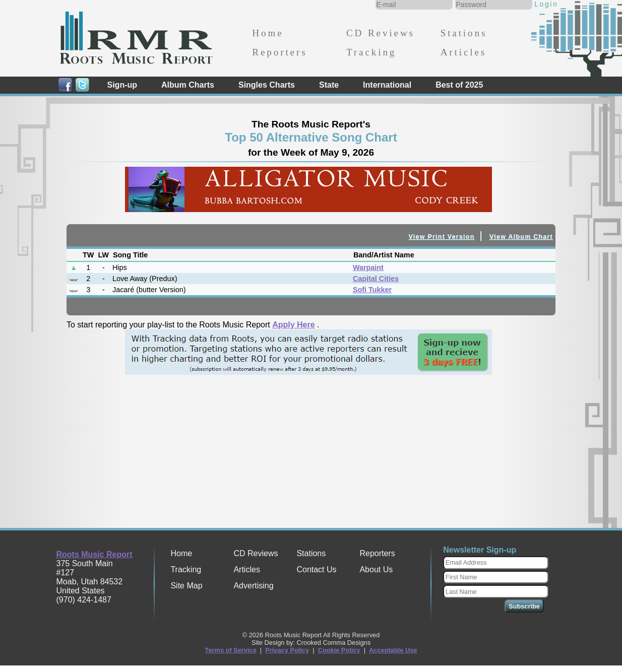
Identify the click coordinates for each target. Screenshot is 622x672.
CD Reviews (381, 33)
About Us (376, 569)
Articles (463, 52)
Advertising (253, 586)
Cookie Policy (339, 650)
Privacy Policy (287, 650)
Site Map (186, 586)
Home (268, 33)
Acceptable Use (393, 650)
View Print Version (442, 237)
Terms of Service (231, 650)
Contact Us (316, 569)
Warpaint (368, 267)
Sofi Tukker (372, 290)
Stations (464, 33)
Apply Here (293, 325)
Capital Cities (376, 279)
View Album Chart (521, 237)
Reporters (279, 52)
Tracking (371, 52)
